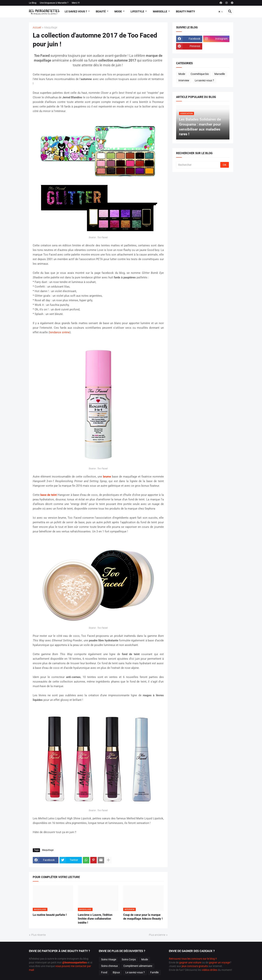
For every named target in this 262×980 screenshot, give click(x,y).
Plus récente (38, 935)
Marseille (160, 11)
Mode (118, 11)
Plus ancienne (157, 935)
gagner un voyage (219, 962)
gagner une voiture (190, 962)
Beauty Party (185, 11)
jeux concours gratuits (195, 966)
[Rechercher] (198, 165)
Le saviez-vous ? (204, 80)
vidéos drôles (210, 970)
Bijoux (116, 972)
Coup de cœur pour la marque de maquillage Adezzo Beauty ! (143, 917)
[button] (221, 12)
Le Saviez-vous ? (76, 11)
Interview (184, 80)
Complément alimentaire (138, 966)
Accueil (37, 28)
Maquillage (51, 28)
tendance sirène (60, 332)
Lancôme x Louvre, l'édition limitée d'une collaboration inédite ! (95, 919)
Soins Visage (109, 959)
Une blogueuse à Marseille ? (54, 3)
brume (107, 477)
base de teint (49, 495)
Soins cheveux (109, 966)
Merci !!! (76, 3)
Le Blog (33, 3)
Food (104, 972)
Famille (154, 972)
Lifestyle (137, 11)
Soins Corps (129, 959)
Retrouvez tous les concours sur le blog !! (193, 959)
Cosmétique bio (200, 74)
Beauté (101, 11)
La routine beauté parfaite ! (50, 915)
